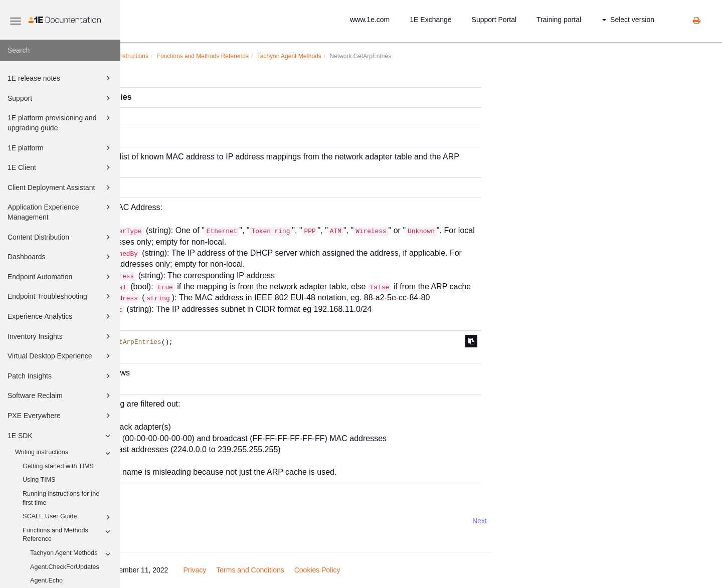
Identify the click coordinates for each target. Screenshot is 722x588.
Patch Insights (60, 376)
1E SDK (60, 436)
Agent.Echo (46, 580)
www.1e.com (370, 20)
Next (600, 521)
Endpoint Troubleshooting (60, 296)
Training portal (559, 20)
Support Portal (494, 20)
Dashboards (60, 257)
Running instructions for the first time (61, 498)
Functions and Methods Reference (68, 534)
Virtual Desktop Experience (60, 356)
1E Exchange (430, 20)
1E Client (60, 167)
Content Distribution (60, 237)
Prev (147, 521)
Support (60, 98)
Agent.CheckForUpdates (65, 567)
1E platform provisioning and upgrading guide (60, 122)
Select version (628, 20)
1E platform (60, 148)
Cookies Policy (438, 570)
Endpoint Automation (60, 277)
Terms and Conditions (370, 570)
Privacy (315, 570)
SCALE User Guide (68, 517)
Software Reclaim (60, 396)
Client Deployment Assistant (60, 187)
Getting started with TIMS (58, 466)
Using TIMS (39, 480)
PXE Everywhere (60, 416)
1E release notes (60, 78)
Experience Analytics (60, 316)
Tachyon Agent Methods (72, 554)
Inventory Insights (60, 336)
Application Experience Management (60, 211)
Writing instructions (64, 453)
